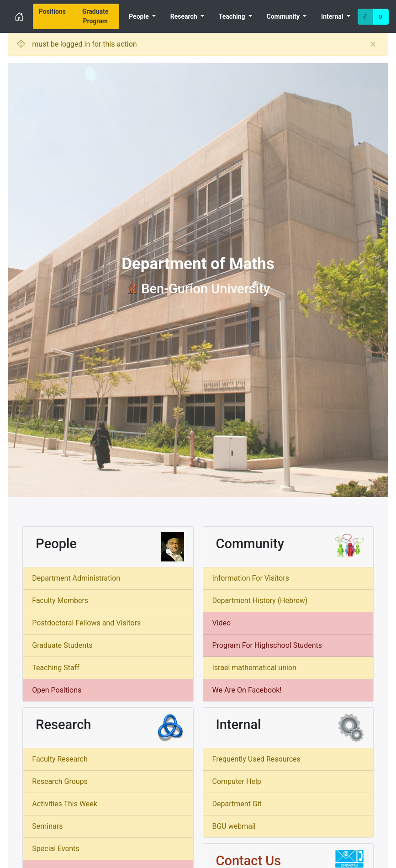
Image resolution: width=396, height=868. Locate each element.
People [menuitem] (140, 16)
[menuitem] (52, 16)
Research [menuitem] (185, 16)
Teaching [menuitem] (233, 16)
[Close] (373, 44)
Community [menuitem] (284, 16)
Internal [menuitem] (333, 16)
